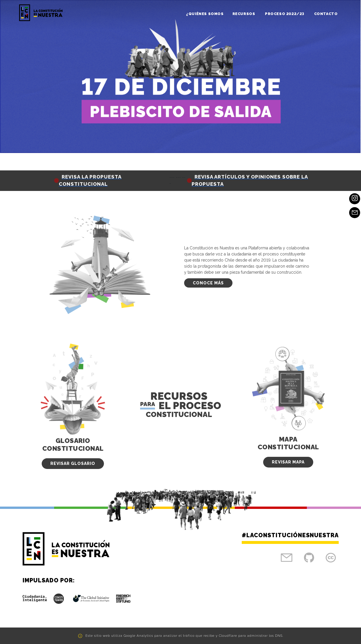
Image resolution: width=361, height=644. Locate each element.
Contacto (326, 14)
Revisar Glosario (73, 463)
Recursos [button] (244, 14)
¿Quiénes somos (205, 14)
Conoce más (208, 283)
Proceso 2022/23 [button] (285, 14)
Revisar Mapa (288, 462)
